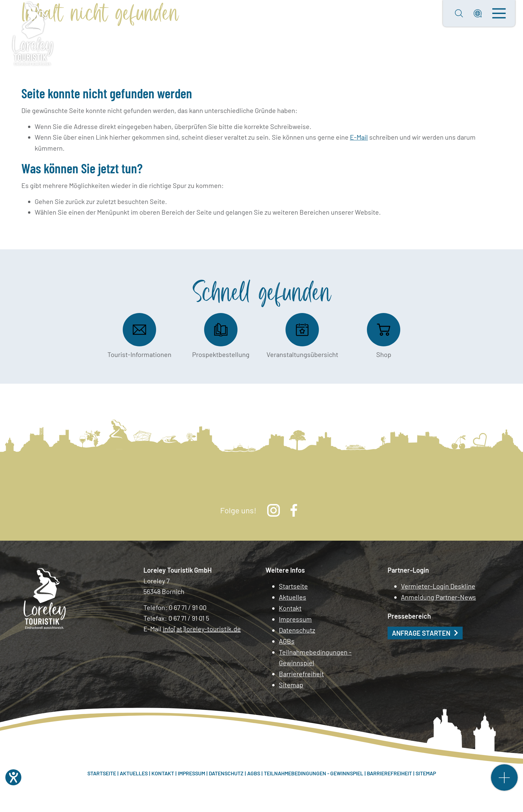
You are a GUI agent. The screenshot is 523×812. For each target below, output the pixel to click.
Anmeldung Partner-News (438, 596)
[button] (478, 13)
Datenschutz (297, 628)
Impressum (295, 618)
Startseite (293, 586)
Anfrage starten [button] (421, 632)
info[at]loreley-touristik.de (202, 628)
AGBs (287, 639)
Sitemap (291, 682)
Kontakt (290, 607)
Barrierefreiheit (301, 671)
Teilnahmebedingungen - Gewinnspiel (315, 655)
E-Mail (359, 137)
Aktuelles (293, 596)
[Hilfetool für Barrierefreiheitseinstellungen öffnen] (13, 777)
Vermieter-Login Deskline (438, 586)
